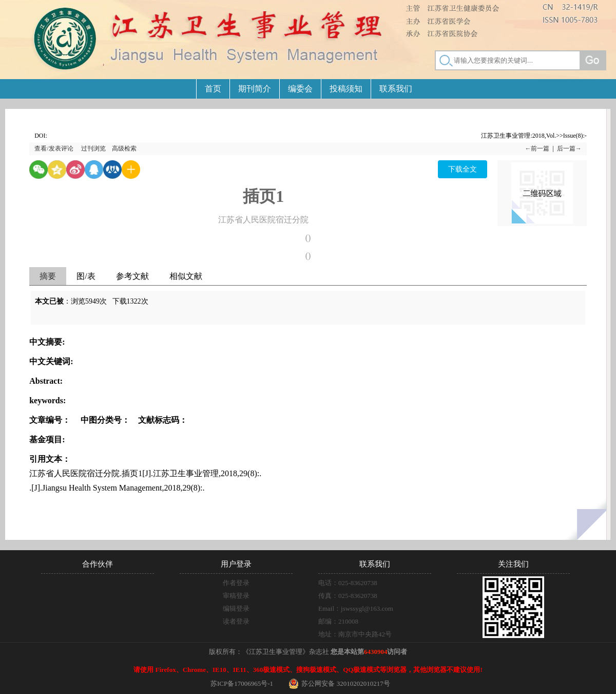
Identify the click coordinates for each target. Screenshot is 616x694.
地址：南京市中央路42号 (355, 634)
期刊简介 (255, 89)
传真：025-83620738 (348, 596)
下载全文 (463, 169)
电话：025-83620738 (348, 583)
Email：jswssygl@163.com (356, 608)
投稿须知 (346, 89)
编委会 (300, 89)
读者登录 (236, 621)
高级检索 (124, 148)
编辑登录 (236, 608)
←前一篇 (537, 148)
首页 (213, 89)
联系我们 (396, 89)
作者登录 (236, 583)
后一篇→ (569, 148)
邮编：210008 (338, 621)
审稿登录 (236, 596)
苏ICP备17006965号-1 (242, 683)
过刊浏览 (93, 148)
